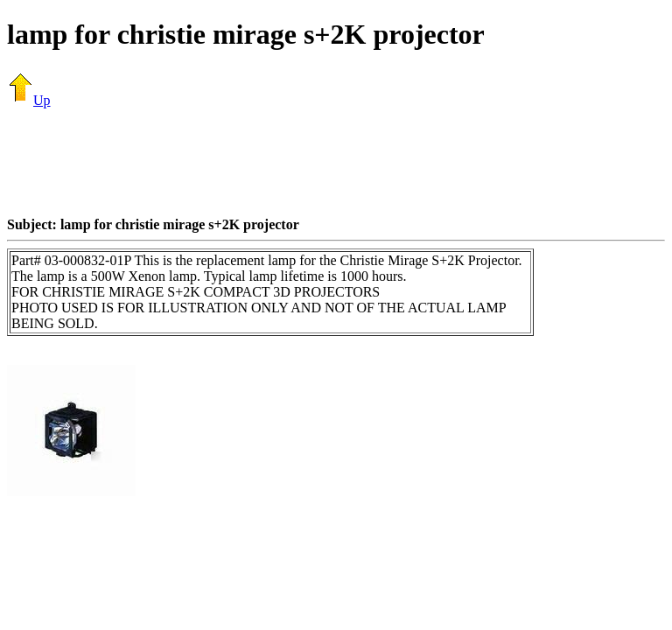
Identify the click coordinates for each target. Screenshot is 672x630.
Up (29, 100)
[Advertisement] (336, 162)
